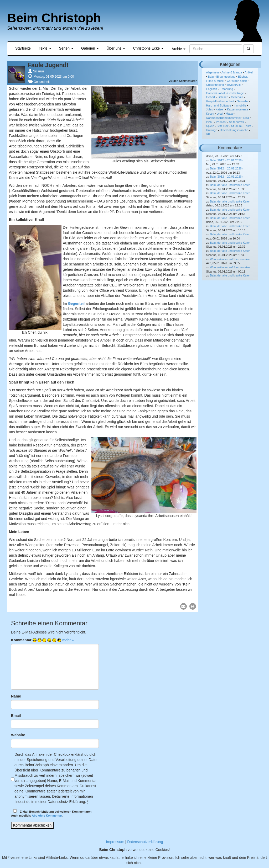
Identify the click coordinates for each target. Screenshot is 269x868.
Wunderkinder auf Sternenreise (230, 259)
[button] (183, 606)
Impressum (115, 842)
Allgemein (213, 72)
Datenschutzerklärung (145, 842)
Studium (236, 126)
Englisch (212, 89)
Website (18, 735)
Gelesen (223, 97)
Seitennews (237, 122)
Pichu (210, 122)
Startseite (23, 48)
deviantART (234, 85)
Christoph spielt (237, 81)
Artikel (249, 72)
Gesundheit (42, 82)
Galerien (90, 48)
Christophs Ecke (148, 48)
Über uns (116, 48)
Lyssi (220, 114)
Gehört (211, 97)
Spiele (210, 126)
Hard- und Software (219, 105)
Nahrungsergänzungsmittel (223, 118)
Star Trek (223, 126)
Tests (248, 126)
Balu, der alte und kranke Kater (230, 185)
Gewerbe (243, 101)
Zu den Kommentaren (183, 81)
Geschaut (237, 97)
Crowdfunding (215, 85)
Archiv (179, 49)
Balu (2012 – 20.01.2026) (226, 160)
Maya (229, 114)
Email (16, 716)
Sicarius (39, 71)
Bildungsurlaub (226, 77)
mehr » (68, 640)
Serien (66, 48)
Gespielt (211, 101)
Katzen (220, 109)
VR (208, 134)
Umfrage (212, 130)
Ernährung (226, 89)
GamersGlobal (216, 93)
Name (16, 696)
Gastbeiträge (236, 93)
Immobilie (240, 105)
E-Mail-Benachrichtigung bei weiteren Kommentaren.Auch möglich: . (52, 813)
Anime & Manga (232, 72)
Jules (210, 109)
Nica (246, 118)
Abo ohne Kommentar (47, 816)
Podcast (221, 122)
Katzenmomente (237, 109)
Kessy (210, 114)
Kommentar (21, 640)
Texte (45, 48)
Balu (211, 77)
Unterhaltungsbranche (234, 130)
